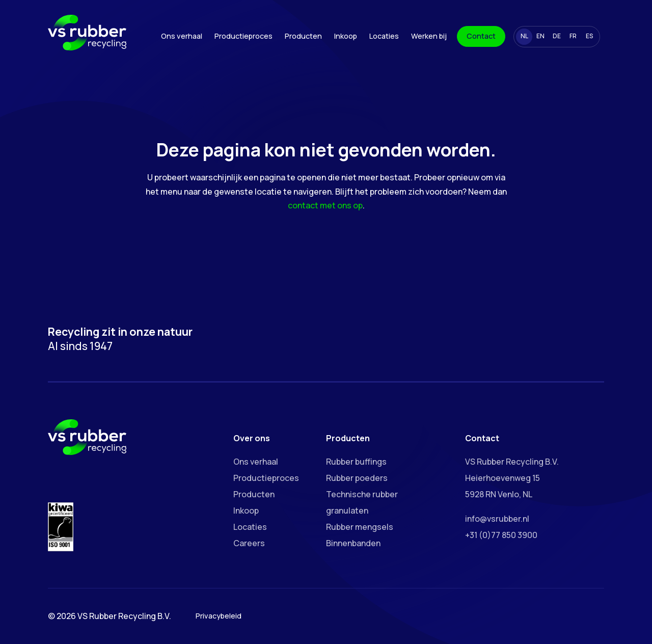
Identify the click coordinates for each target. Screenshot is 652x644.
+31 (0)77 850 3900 (501, 535)
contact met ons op (325, 205)
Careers (249, 543)
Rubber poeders (357, 478)
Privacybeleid (219, 616)
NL (524, 36)
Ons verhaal (182, 36)
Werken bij (429, 36)
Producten (303, 36)
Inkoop (346, 36)
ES (589, 36)
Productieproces (243, 36)
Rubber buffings (356, 462)
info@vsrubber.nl (497, 519)
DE (557, 36)
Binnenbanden (353, 543)
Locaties (384, 36)
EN (540, 36)
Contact (481, 36)
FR (573, 36)
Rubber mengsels (360, 527)
